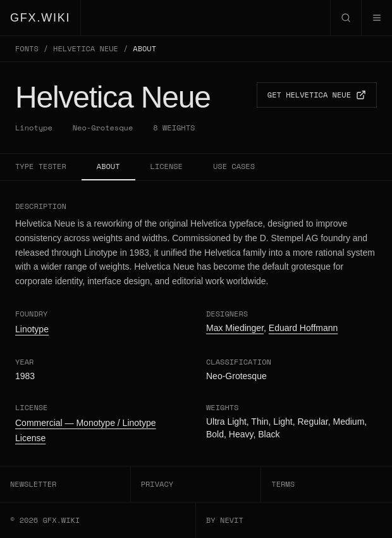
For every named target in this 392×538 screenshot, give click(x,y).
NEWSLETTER (33, 484)
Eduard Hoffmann (303, 328)
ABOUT (108, 166)
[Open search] (346, 18)
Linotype (34, 128)
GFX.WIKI (40, 18)
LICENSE (167, 166)
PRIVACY (157, 484)
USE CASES (234, 166)
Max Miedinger (235, 328)
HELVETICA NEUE (86, 49)
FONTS (27, 49)
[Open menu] (377, 18)
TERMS (283, 484)
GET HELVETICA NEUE (317, 95)
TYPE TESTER (41, 166)
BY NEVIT (225, 520)
